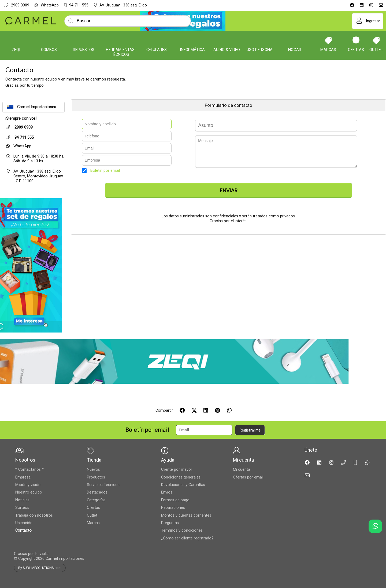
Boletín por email (105, 171)
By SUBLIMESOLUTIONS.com (40, 568)
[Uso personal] (261, 40)
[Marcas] (328, 40)
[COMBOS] (49, 40)
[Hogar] (295, 40)
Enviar (229, 190)
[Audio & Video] (227, 40)
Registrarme (250, 430)
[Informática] (192, 40)
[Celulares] (157, 40)
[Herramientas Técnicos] (120, 40)
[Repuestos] (84, 40)
